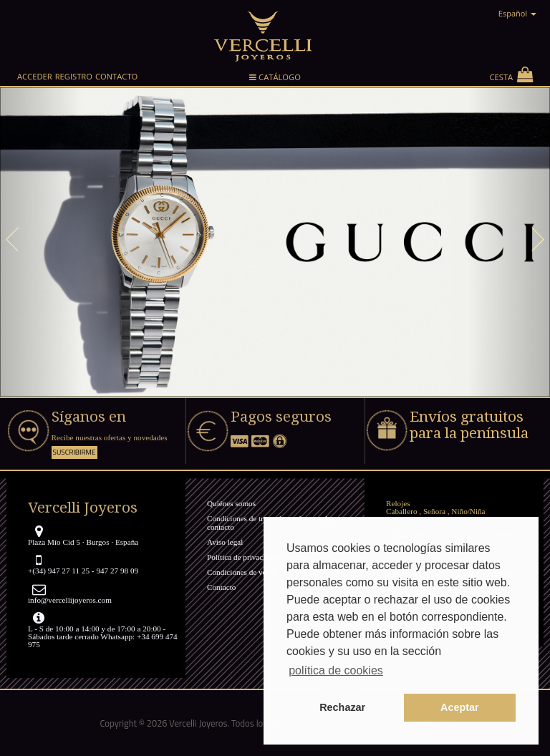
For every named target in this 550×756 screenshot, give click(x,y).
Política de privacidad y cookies (258, 557)
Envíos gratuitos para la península (469, 425)
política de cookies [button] (336, 670)
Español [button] (517, 13)
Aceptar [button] (460, 707)
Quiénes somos (231, 503)
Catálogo (275, 79)
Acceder (35, 76)
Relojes (398, 503)
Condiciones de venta (241, 572)
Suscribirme (74, 452)
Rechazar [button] (342, 707)
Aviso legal (225, 542)
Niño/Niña (468, 511)
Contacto (116, 76)
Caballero (402, 511)
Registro (74, 76)
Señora (434, 511)
